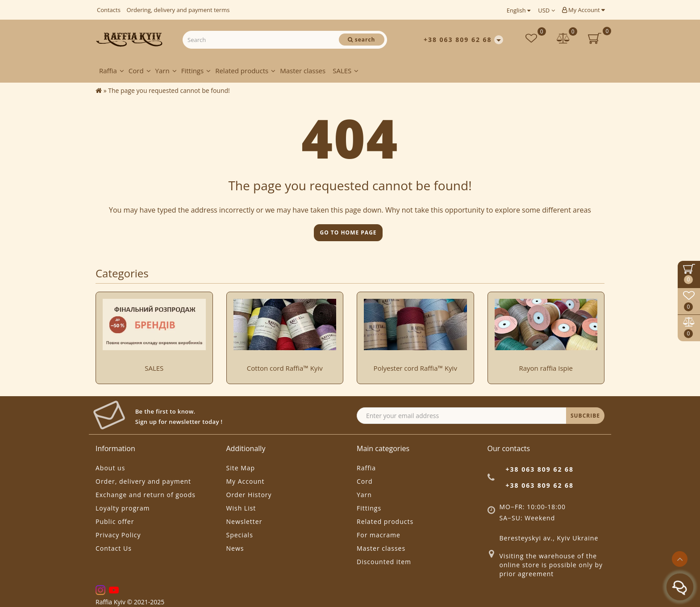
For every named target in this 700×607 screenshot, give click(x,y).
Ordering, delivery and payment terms (178, 10)
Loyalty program (123, 508)
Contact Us (114, 548)
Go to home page (348, 232)
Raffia (112, 71)
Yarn (166, 71)
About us (110, 468)
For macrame (379, 535)
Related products (245, 71)
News (235, 548)
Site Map (241, 468)
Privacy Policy (118, 535)
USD (546, 10)
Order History (249, 495)
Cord (140, 71)
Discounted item (384, 562)
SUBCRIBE (585, 416)
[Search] (362, 40)
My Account (583, 10)
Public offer (115, 521)
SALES (346, 71)
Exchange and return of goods (146, 495)
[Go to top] (680, 559)
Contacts (109, 10)
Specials (240, 535)
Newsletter (244, 521)
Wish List (241, 508)
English (519, 10)
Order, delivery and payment (143, 481)
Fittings (196, 71)
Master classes (303, 71)
